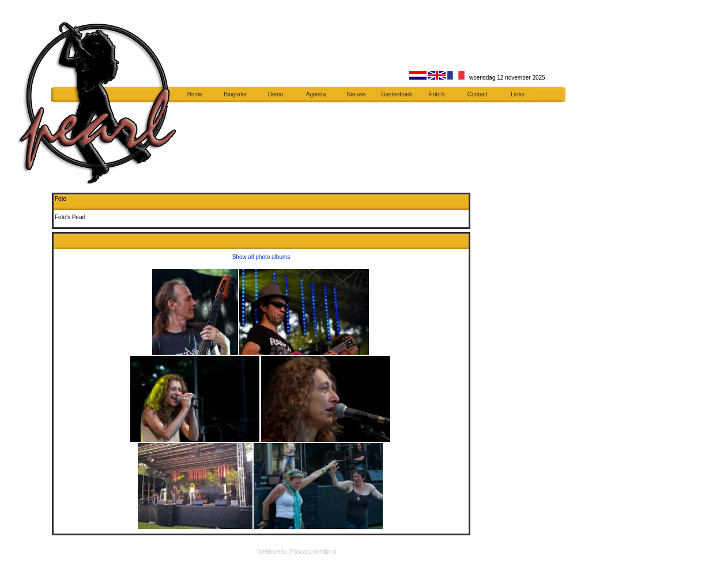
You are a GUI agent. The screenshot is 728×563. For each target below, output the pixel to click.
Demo (276, 94)
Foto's (437, 94)
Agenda (316, 94)
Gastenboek (397, 94)
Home (195, 94)
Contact (477, 94)
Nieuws (357, 94)
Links (517, 94)
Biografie (235, 94)
